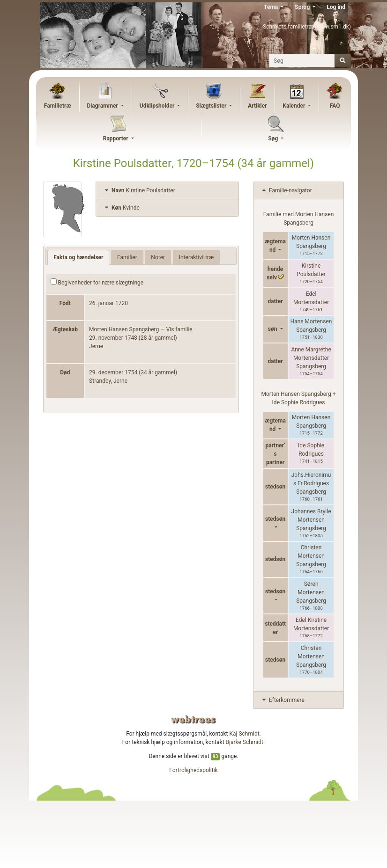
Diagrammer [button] (103, 106)
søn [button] (273, 329)
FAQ (335, 106)
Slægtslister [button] (212, 106)
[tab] (167, 191)
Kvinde (121, 208)
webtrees (193, 719)
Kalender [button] (294, 106)
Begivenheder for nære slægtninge (97, 282)
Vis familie (179, 329)
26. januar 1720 (108, 303)
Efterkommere (283, 700)
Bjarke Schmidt (245, 742)
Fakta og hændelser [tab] (78, 257)
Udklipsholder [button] (158, 106)
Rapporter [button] (116, 139)
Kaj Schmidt (245, 734)
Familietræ (58, 106)
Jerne (96, 346)
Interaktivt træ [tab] (196, 257)
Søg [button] (274, 139)
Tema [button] (272, 7)
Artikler (257, 106)
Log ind (336, 7)
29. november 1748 (113, 338)
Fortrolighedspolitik (193, 770)
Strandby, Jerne (108, 381)
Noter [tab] (158, 257)
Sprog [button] (303, 7)
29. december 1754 (113, 372)
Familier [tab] (127, 257)
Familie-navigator (286, 190)
